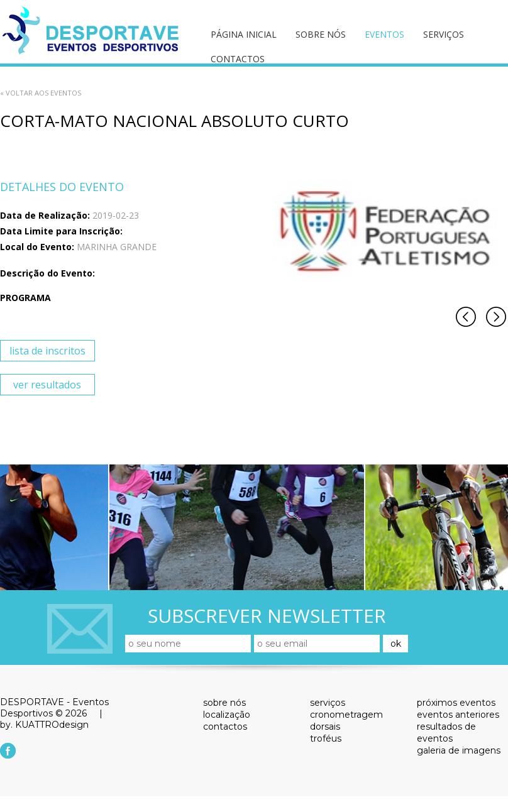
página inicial (244, 34)
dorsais (325, 727)
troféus (326, 738)
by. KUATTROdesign (44, 725)
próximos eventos (456, 703)
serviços (444, 34)
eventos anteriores (458, 715)
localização (227, 715)
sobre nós (321, 34)
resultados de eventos (446, 732)
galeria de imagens (459, 750)
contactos (238, 59)
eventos (384, 34)
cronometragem (346, 715)
